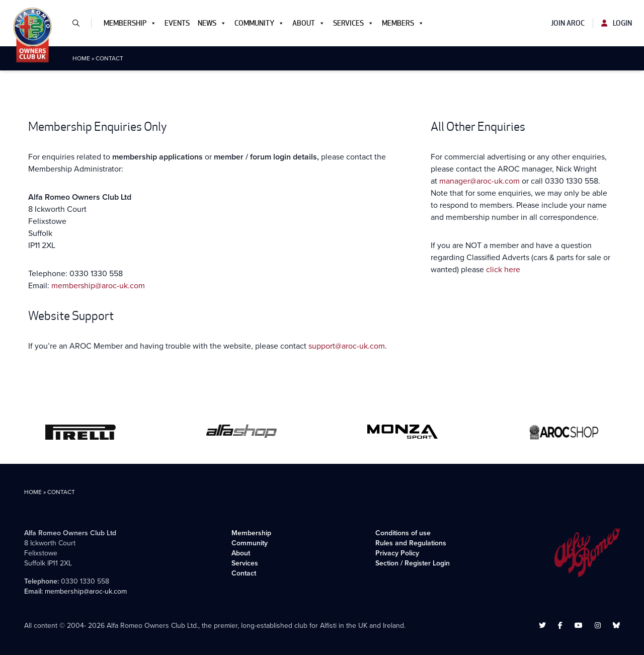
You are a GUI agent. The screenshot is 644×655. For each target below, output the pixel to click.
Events (177, 23)
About (309, 23)
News (212, 23)
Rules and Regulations (411, 543)
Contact (244, 573)
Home (81, 58)
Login (617, 23)
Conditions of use (403, 533)
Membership (130, 23)
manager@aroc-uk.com (479, 181)
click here (503, 269)
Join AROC (568, 23)
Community (259, 23)
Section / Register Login (413, 563)
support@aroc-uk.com (347, 346)
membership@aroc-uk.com (98, 285)
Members (403, 23)
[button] (80, 23)
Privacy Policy (397, 553)
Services (353, 23)
